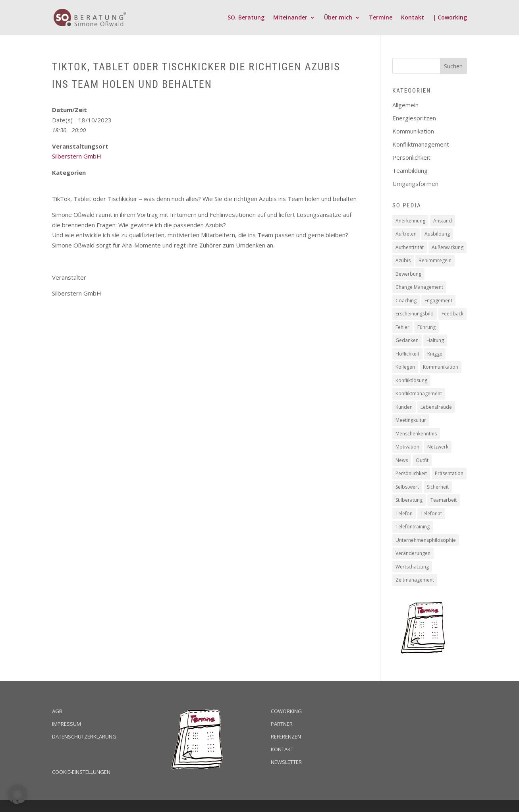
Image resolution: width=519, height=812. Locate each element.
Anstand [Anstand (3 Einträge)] (443, 221)
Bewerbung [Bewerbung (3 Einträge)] (408, 274)
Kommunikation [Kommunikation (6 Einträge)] (441, 367)
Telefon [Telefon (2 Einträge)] (404, 513)
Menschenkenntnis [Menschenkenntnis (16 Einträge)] (416, 434)
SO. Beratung (246, 18)
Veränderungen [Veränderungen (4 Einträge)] (413, 553)
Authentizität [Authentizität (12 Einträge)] (410, 247)
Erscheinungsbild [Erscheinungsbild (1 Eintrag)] (415, 314)
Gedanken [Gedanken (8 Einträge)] (407, 340)
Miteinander (290, 18)
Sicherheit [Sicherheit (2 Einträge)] (438, 487)
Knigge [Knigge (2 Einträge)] (435, 354)
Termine (381, 18)
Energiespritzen (414, 118)
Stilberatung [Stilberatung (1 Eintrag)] (409, 500)
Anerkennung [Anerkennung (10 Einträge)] (410, 221)
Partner (282, 724)
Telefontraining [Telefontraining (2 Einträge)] (413, 527)
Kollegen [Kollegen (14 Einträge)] (405, 367)
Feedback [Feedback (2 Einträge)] (452, 314)
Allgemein (405, 105)
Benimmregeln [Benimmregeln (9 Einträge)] (435, 260)
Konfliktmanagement (421, 144)
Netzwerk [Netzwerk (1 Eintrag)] (438, 447)
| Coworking (450, 18)
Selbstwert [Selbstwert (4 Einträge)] (407, 487)
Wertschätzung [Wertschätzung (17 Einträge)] (412, 567)
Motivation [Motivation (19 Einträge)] (407, 447)
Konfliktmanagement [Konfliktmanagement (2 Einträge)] (419, 393)
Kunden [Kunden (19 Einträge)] (404, 407)
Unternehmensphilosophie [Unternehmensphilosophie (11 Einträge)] (426, 540)
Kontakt (413, 18)
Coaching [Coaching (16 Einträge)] (406, 301)
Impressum (67, 724)
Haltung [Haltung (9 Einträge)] (435, 340)
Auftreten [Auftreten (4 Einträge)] (406, 234)
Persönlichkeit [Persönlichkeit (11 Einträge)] (411, 473)
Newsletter (286, 762)
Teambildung (410, 170)
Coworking (286, 711)
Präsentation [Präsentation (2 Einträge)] (449, 473)
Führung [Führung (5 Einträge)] (426, 327)
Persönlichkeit (411, 157)
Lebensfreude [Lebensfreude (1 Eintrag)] (436, 407)
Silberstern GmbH (77, 156)
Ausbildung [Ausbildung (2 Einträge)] (437, 234)
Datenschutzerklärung (84, 737)
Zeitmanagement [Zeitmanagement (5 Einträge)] (415, 580)
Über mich (338, 18)
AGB (57, 711)
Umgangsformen (415, 184)
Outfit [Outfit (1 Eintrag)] (422, 460)
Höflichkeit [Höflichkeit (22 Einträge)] (407, 354)
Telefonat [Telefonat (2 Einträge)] (431, 513)
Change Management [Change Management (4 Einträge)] (419, 287)
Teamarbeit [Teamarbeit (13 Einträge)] (444, 500)
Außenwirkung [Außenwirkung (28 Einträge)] (448, 247)
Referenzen (286, 737)
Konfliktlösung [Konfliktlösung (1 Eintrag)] (411, 380)
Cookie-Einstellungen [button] (81, 772)
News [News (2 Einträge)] (402, 460)
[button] (17, 795)
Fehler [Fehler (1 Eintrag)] (402, 327)
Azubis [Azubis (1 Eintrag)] (403, 260)
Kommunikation (413, 131)
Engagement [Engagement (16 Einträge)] (438, 301)
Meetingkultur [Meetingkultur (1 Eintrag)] (411, 420)
